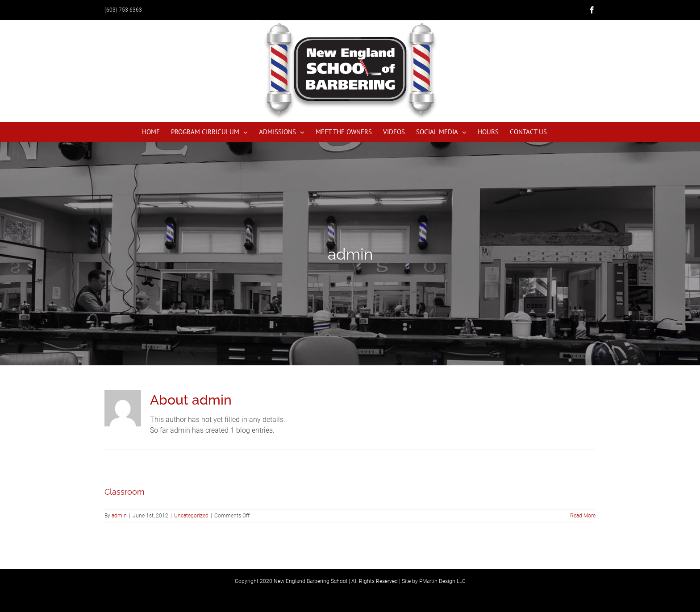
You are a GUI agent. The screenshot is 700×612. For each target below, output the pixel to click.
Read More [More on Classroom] (583, 516)
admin (119, 516)
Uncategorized (191, 516)
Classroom (125, 492)
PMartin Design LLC (442, 581)
